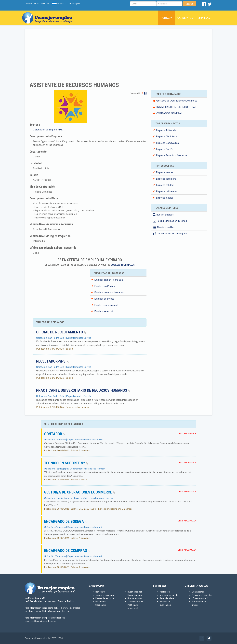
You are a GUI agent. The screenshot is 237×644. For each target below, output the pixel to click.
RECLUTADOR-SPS (53, 361)
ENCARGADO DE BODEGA (66, 521)
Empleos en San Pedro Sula (109, 280)
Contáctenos (198, 592)
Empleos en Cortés (105, 286)
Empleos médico (165, 198)
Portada (167, 18)
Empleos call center (167, 191)
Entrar (189, 4)
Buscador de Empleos (123, 265)
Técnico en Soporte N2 (66, 463)
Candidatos (185, 18)
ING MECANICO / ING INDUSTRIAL (176, 107)
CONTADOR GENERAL (169, 113)
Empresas (204, 18)
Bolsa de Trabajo (66, 601)
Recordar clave (167, 598)
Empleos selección (104, 311)
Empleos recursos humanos (109, 292)
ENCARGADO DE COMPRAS (67, 551)
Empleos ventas (165, 172)
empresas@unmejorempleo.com (40, 621)
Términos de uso (136, 602)
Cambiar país (74, 3)
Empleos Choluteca (166, 136)
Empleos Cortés (165, 149)
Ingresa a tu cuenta (105, 595)
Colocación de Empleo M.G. (48, 129)
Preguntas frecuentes (202, 595)
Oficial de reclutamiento (61, 332)
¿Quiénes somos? (200, 598)
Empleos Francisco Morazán (171, 155)
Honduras (59, 3)
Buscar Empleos (163, 215)
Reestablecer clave (105, 598)
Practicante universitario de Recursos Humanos (83, 390)
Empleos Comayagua (167, 143)
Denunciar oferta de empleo (170, 233)
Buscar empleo (135, 598)
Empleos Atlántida (166, 130)
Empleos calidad (165, 185)
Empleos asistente (104, 299)
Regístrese (165, 592)
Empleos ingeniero (166, 179)
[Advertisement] (118, 53)
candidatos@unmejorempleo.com (54, 611)
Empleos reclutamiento (107, 305)
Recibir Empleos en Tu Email (170, 221)
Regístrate (100, 592)
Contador (55, 434)
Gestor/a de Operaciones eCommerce (177, 101)
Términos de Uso (164, 227)
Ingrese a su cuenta (169, 595)
